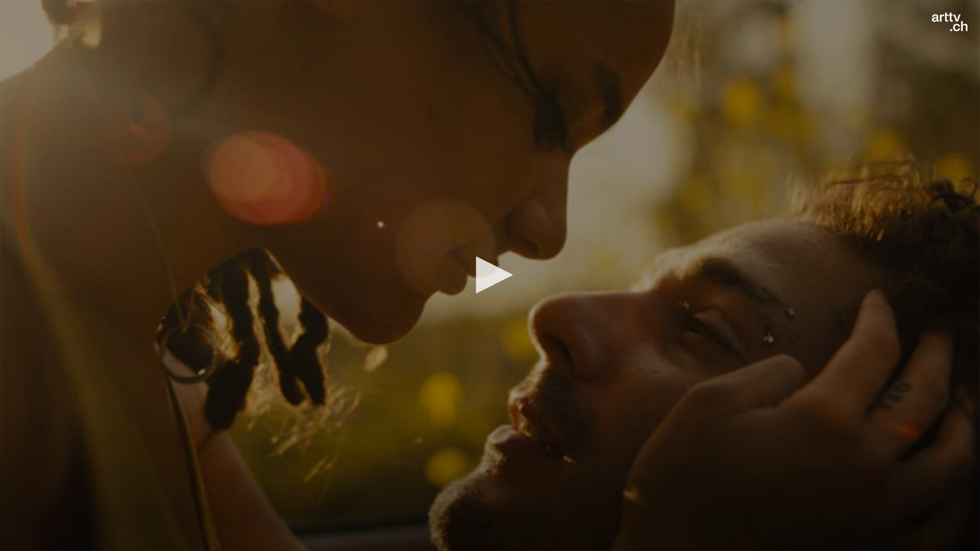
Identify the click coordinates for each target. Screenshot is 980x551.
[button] (490, 275)
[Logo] (950, 22)
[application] (490, 275)
